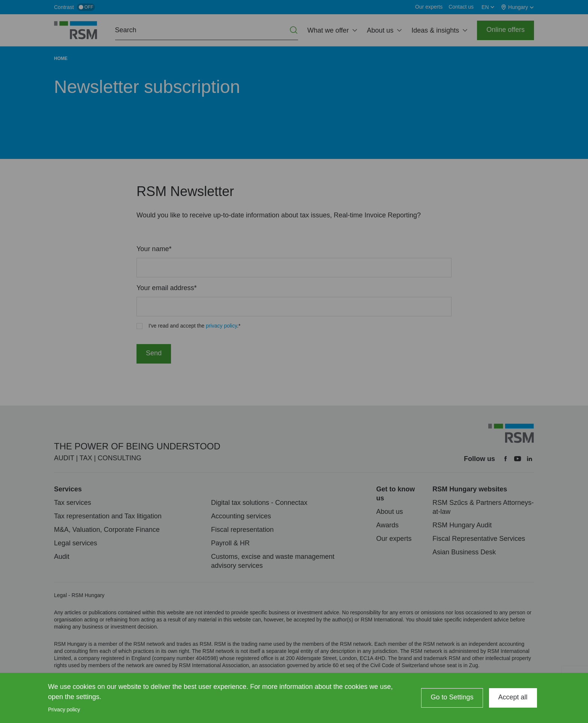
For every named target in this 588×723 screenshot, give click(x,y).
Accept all (513, 697)
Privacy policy (64, 710)
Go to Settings (452, 697)
